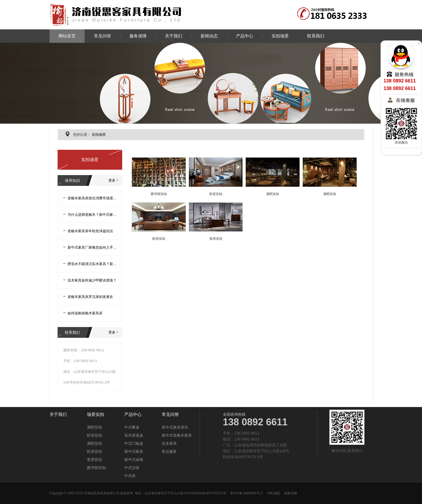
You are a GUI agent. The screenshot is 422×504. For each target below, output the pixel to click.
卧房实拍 (159, 239)
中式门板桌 (134, 443)
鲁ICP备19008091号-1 (247, 493)
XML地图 (274, 493)
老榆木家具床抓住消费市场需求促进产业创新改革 (92, 198)
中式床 (130, 476)
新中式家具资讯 (175, 427)
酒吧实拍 (273, 194)
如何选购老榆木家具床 (85, 313)
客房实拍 (216, 239)
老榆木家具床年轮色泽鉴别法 (90, 231)
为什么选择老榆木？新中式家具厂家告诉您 (92, 215)
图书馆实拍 (159, 194)
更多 (112, 180)
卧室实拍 (216, 194)
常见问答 (103, 36)
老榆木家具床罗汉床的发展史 (90, 297)
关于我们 (174, 36)
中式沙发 (132, 468)
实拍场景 (280, 36)
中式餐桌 (132, 427)
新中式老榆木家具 (177, 435)
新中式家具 (134, 451)
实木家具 (169, 443)
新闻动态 (209, 36)
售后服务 (169, 451)
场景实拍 (96, 415)
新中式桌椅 (134, 460)
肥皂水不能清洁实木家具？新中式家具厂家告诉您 (92, 264)
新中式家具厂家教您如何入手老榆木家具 (92, 247)
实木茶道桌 (134, 435)
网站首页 (67, 36)
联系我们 (316, 36)
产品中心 (245, 36)
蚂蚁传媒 (291, 493)
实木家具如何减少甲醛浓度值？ (92, 280)
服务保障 (138, 36)
